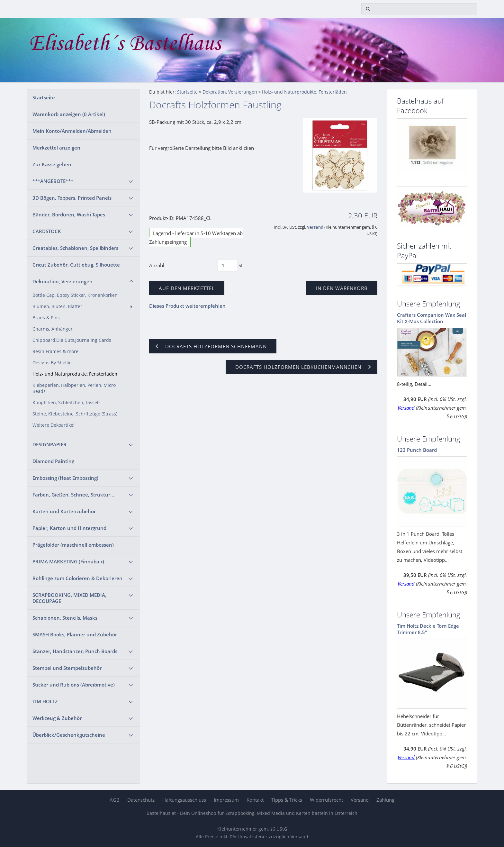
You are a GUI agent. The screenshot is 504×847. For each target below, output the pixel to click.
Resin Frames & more (55, 351)
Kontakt (255, 800)
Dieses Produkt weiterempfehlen (187, 306)
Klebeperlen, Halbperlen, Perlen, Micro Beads (74, 388)
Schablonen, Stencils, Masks (65, 618)
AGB (115, 800)
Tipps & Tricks (287, 800)
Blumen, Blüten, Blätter (57, 306)
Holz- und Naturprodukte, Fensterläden (75, 374)
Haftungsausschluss (184, 800)
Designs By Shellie (52, 363)
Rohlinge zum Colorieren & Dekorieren (77, 578)
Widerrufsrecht (326, 800)
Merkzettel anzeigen (56, 148)
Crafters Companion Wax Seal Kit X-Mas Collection (432, 318)
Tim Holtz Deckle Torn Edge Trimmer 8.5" (428, 629)
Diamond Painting (53, 461)
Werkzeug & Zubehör (57, 718)
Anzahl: (157, 265)
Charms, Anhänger (53, 329)
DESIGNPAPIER (50, 444)
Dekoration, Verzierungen (63, 281)
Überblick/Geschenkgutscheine (69, 735)
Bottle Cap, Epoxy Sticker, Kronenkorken (75, 295)
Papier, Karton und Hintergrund (69, 528)
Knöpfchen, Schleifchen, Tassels (67, 403)
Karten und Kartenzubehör (64, 511)
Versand (315, 227)
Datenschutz (141, 800)
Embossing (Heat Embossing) (65, 478)
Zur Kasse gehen (52, 164)
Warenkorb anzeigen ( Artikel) (69, 114)
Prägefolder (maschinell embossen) (73, 545)
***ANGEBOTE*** (53, 181)
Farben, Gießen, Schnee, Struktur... (73, 495)
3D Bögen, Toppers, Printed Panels (72, 198)
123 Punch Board (417, 450)
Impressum (226, 800)
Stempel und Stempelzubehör (67, 668)
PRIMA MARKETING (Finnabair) (68, 561)
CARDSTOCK (47, 231)
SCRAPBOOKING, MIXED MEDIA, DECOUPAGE (69, 598)
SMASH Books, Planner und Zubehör (75, 634)
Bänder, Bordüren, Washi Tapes (69, 214)
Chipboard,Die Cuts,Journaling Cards (72, 340)
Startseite (44, 97)
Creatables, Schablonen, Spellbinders (75, 248)
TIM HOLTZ (45, 701)
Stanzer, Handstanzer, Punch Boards (75, 651)
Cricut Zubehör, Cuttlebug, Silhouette (76, 265)
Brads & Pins (46, 318)
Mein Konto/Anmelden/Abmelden (72, 131)
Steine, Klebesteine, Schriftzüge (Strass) (75, 414)
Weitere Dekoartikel (54, 425)
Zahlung (385, 800)
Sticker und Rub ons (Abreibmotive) (74, 685)
